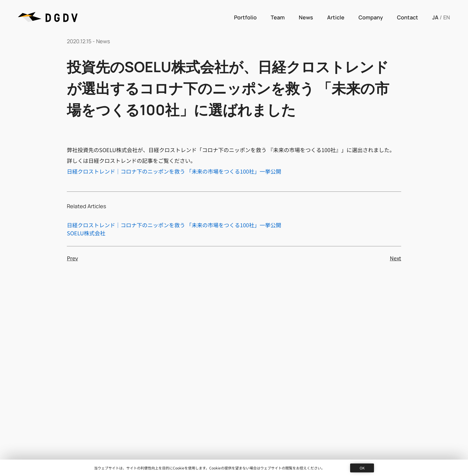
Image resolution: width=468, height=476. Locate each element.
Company (371, 17)
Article (336, 17)
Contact (408, 17)
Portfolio (245, 17)
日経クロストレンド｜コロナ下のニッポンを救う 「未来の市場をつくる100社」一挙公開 (174, 171)
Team (278, 17)
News (306, 17)
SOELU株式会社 (86, 233)
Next (395, 258)
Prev (72, 258)
